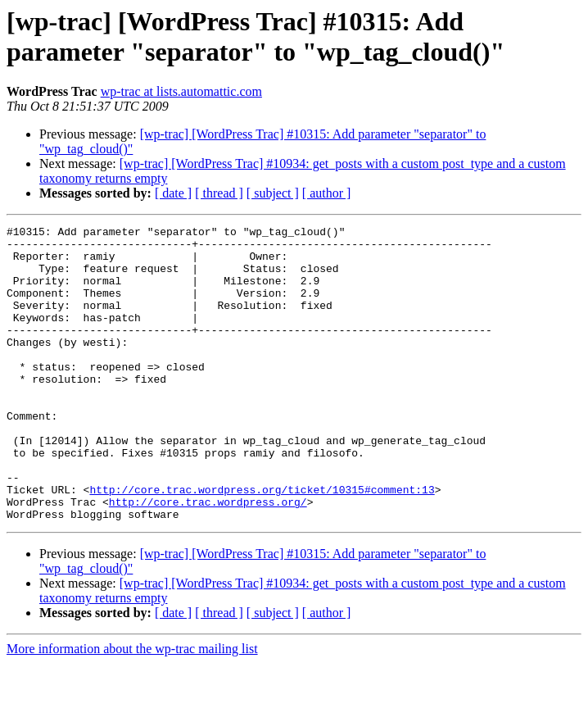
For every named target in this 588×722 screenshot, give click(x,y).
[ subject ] (273, 193)
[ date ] (173, 193)
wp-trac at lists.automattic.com (181, 91)
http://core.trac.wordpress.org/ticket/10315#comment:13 (262, 543)
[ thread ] (219, 193)
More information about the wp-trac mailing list (132, 708)
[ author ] (327, 193)
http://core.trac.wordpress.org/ (208, 558)
